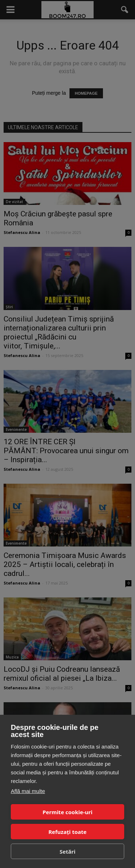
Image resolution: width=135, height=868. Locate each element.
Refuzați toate (68, 832)
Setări (68, 851)
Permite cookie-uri (67, 812)
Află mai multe (28, 791)
